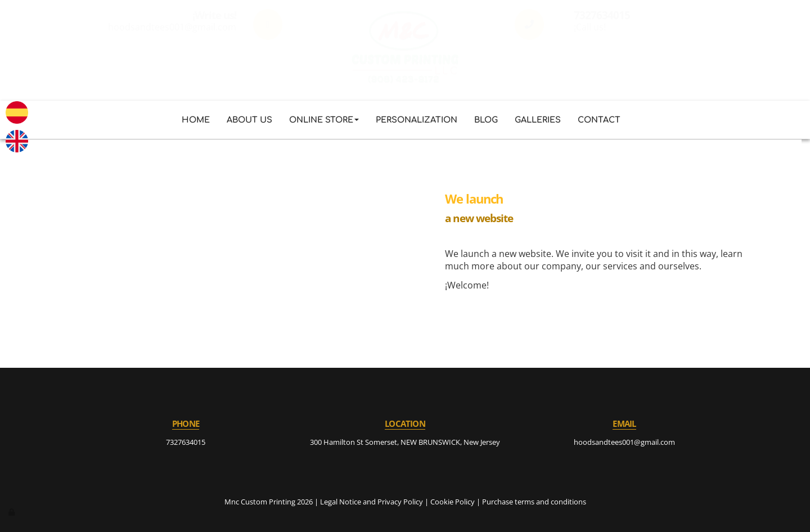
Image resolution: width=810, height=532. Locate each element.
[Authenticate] (12, 512)
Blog (486, 120)
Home (196, 120)
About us (249, 120)
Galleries (538, 120)
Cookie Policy (453, 502)
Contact (599, 120)
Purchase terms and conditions (534, 502)
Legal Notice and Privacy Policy (372, 502)
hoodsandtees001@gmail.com (624, 442)
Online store (324, 120)
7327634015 (186, 442)
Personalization (417, 120)
